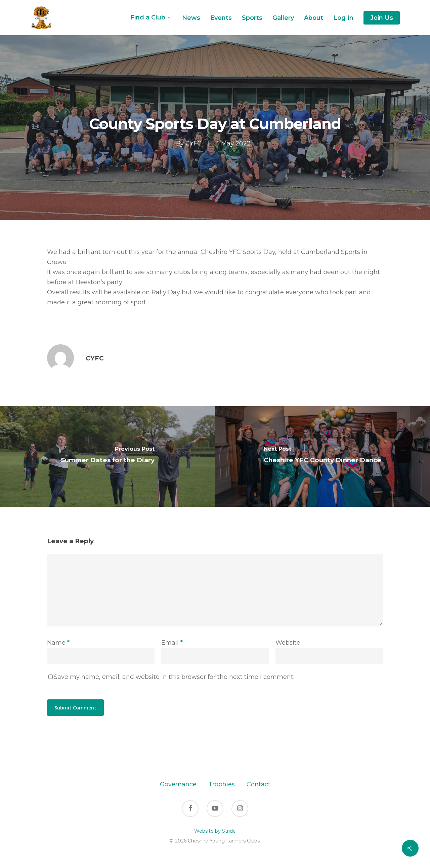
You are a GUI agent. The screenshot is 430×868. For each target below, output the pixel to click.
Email (172, 643)
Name (58, 643)
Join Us (382, 18)
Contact (259, 784)
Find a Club (150, 17)
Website (288, 643)
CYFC (193, 143)
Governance (178, 784)
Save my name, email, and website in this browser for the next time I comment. (174, 677)
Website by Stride (215, 831)
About (314, 18)
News (191, 18)
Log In (343, 18)
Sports (252, 18)
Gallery (283, 18)
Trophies (222, 784)
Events (221, 18)
